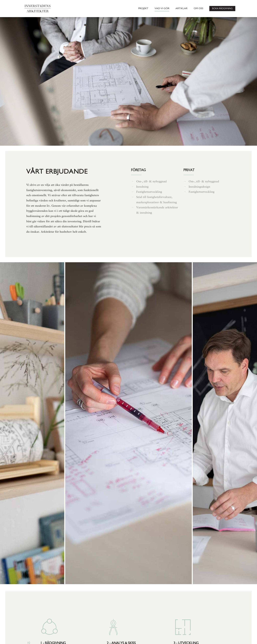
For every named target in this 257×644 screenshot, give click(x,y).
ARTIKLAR (181, 9)
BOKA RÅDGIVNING (222, 8)
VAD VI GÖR (162, 9)
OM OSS (198, 9)
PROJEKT (143, 9)
